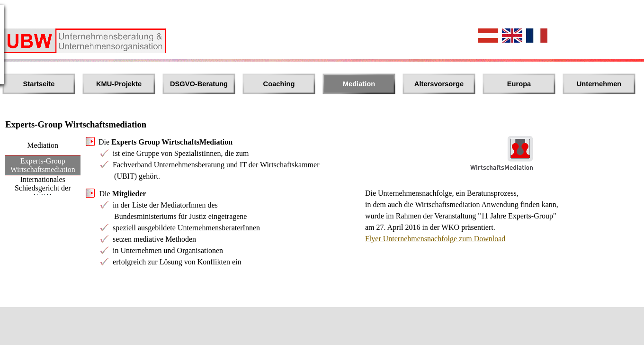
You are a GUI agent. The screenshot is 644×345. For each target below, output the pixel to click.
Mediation (359, 84)
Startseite (39, 84)
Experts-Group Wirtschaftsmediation (43, 165)
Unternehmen (599, 84)
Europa (519, 84)
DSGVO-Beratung (199, 84)
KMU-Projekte (119, 84)
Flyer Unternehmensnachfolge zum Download (435, 239)
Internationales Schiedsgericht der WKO (43, 188)
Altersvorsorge (439, 84)
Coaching (279, 84)
